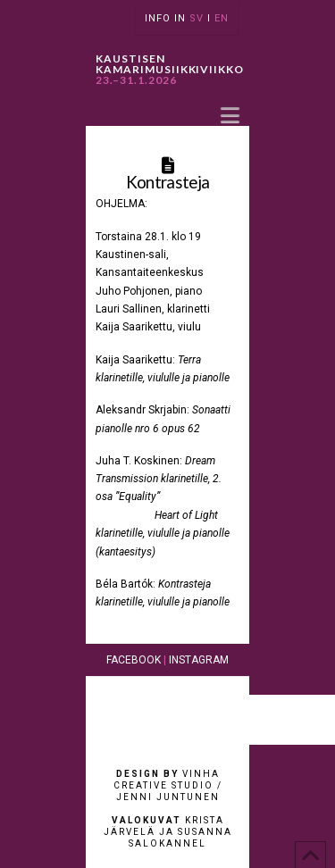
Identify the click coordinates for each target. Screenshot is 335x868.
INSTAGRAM (199, 660)
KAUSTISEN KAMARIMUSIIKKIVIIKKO (170, 70)
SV (197, 18)
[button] (230, 115)
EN (222, 18)
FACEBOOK (134, 660)
